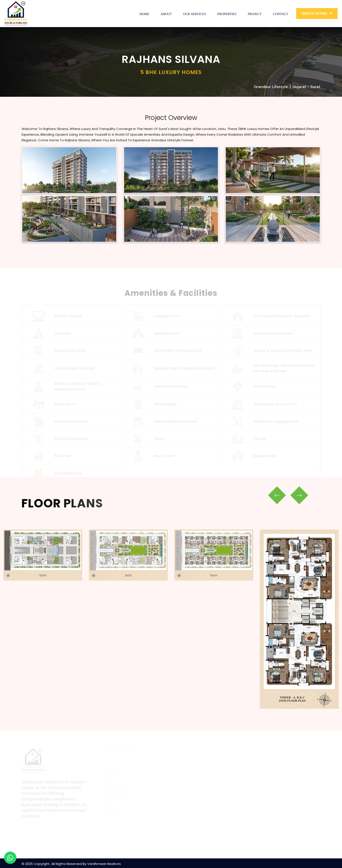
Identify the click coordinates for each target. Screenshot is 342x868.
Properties (227, 14)
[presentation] (277, 495)
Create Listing (317, 13)
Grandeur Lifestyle (271, 87)
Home (144, 14)
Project (255, 14)
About (166, 14)
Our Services (194, 14)
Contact (280, 14)
